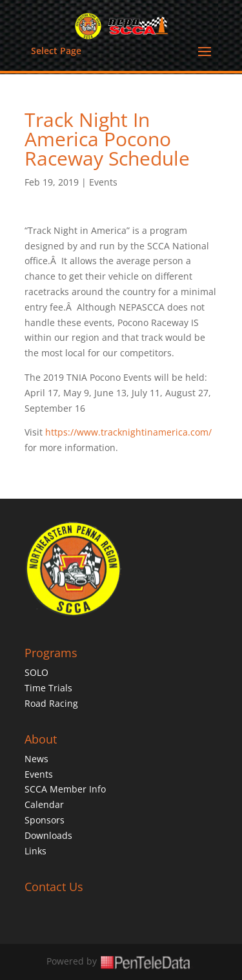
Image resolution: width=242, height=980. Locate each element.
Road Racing (51, 703)
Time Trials (48, 688)
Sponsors (45, 820)
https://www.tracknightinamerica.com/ (128, 432)
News (36, 759)
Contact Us (54, 887)
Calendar (44, 804)
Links (35, 851)
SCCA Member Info (65, 789)
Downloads (48, 835)
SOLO (36, 672)
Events (103, 182)
